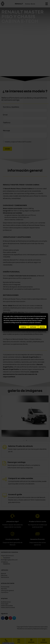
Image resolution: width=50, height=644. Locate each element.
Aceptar (23, 327)
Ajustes (42, 327)
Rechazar (33, 327)
